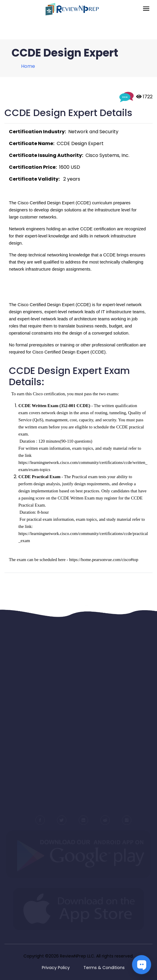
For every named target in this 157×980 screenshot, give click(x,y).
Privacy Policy (56, 968)
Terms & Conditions (104, 968)
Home (28, 66)
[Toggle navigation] (146, 9)
